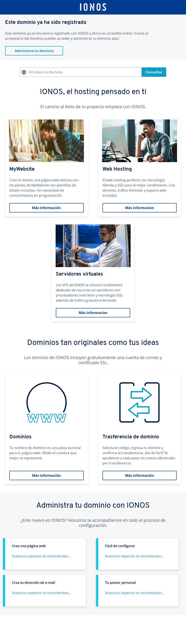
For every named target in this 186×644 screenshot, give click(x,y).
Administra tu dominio (34, 51)
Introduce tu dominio (45, 72)
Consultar (154, 72)
